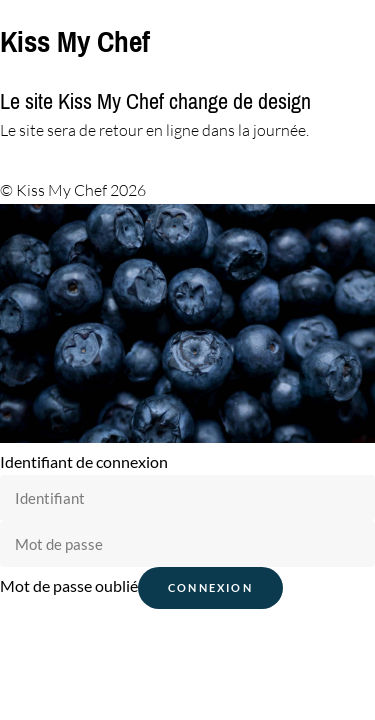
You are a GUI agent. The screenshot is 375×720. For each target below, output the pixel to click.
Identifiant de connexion (84, 461)
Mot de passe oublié (69, 585)
